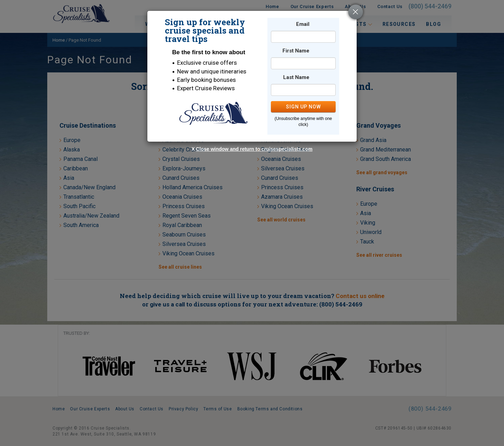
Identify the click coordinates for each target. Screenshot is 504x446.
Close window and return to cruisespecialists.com (254, 149)
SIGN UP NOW (303, 107)
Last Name (296, 77)
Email (303, 24)
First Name (296, 51)
